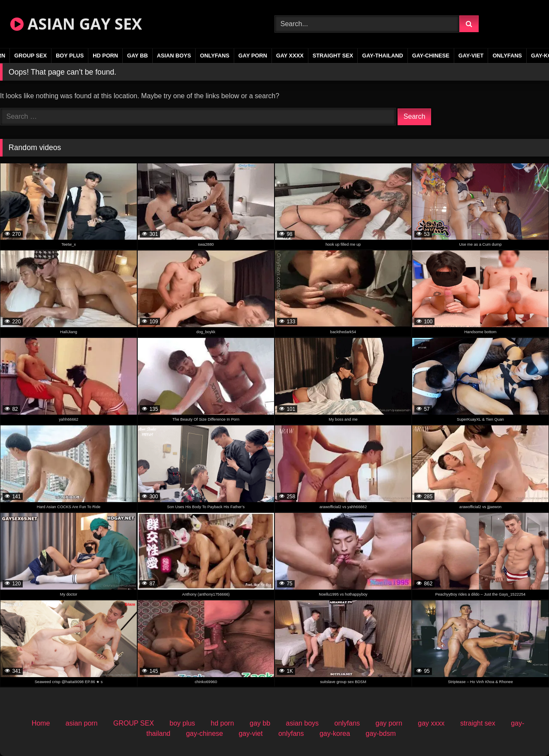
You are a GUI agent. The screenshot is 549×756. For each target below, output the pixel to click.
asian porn (82, 723)
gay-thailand (383, 56)
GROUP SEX (30, 56)
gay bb (137, 56)
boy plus (70, 56)
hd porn (105, 56)
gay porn (253, 56)
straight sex (333, 56)
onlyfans (215, 56)
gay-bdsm (381, 733)
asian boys (174, 56)
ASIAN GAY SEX (76, 24)
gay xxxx (290, 56)
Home (41, 723)
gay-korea (335, 733)
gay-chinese (431, 56)
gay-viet (471, 56)
